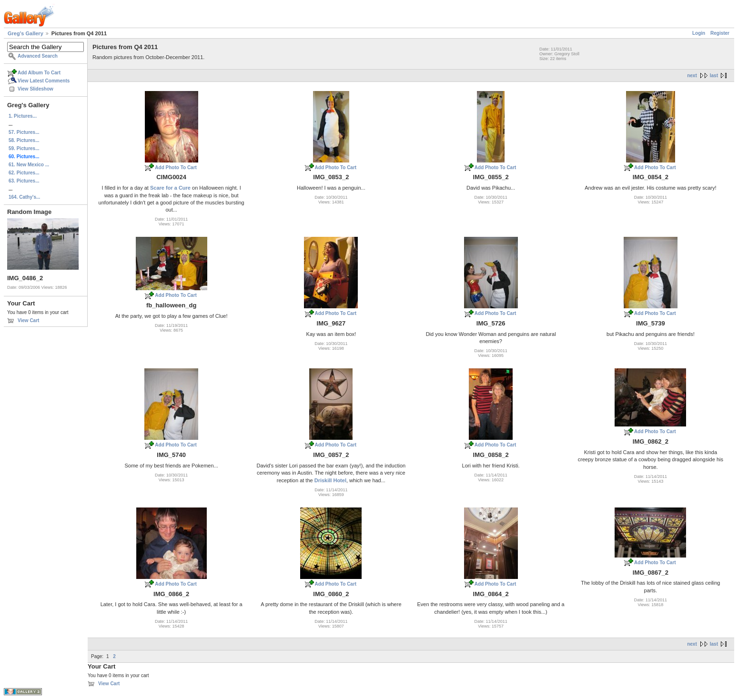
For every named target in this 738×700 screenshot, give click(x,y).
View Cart (28, 320)
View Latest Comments (44, 81)
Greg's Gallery (25, 33)
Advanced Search (38, 56)
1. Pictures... (23, 116)
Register (720, 33)
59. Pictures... (24, 148)
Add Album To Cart (39, 73)
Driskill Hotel (330, 480)
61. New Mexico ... (29, 165)
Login (699, 33)
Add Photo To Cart (176, 167)
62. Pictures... (24, 173)
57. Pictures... (24, 132)
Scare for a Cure (170, 188)
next (692, 76)
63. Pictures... (24, 181)
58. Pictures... (24, 140)
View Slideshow (35, 89)
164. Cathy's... (24, 197)
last (714, 76)
